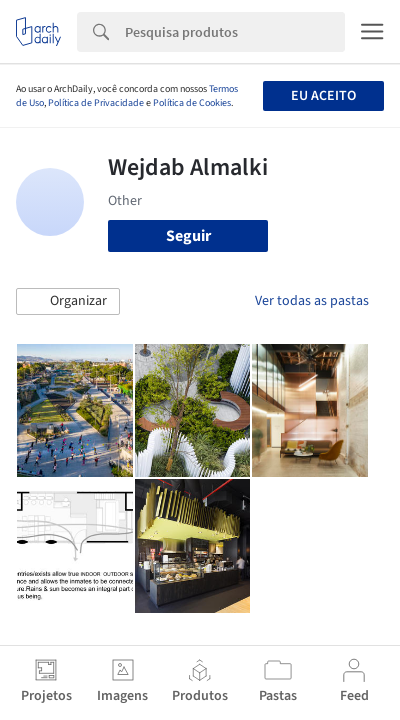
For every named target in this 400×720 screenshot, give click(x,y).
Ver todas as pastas (312, 301)
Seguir (188, 236)
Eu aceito (323, 96)
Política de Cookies (192, 103)
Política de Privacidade (96, 103)
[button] (68, 302)
